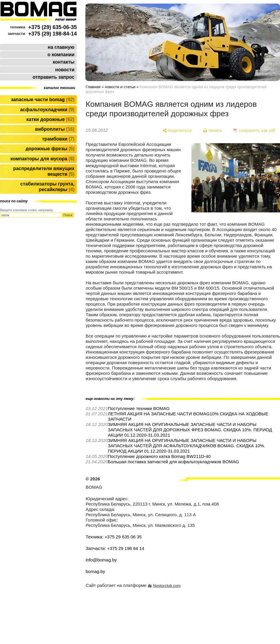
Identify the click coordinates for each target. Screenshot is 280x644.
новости (65, 70)
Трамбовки (58, 139)
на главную (61, 47)
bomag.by (95, 571)
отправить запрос (53, 77)
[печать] (213, 130)
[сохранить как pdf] (254, 130)
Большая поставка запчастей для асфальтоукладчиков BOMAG (173, 462)
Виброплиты (55, 129)
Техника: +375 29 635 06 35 (114, 537)
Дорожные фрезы (50, 149)
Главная (93, 87)
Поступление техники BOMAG (139, 408)
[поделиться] (177, 130)
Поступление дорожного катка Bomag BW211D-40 (159, 456)
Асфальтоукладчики (47, 110)
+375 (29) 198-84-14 (52, 34)
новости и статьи (120, 87)
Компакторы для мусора (42, 159)
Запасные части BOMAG (43, 100)
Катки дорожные (50, 119)
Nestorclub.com (167, 586)
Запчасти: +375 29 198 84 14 (115, 548)
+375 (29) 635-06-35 (52, 27)
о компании (61, 55)
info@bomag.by (101, 560)
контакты (64, 62)
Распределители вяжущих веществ (44, 171)
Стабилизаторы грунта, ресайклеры (47, 187)
